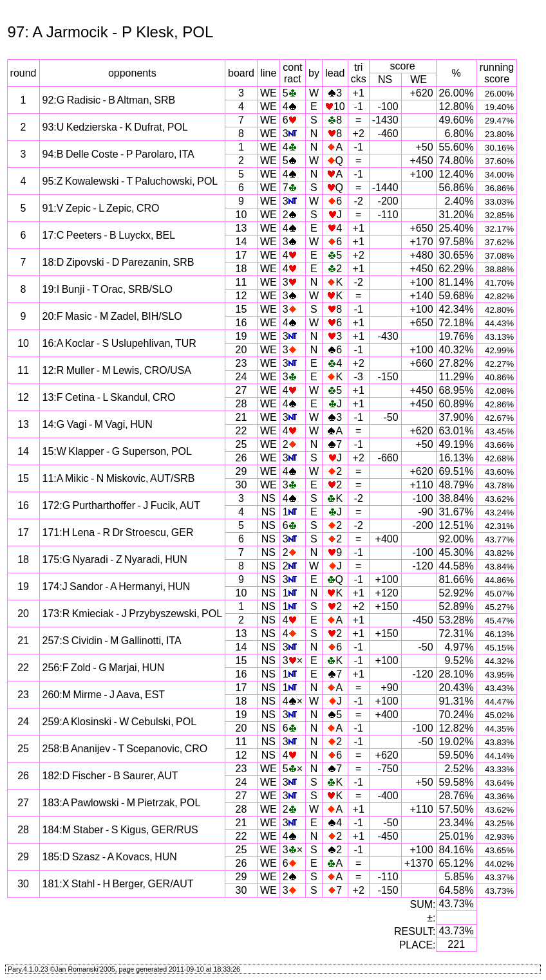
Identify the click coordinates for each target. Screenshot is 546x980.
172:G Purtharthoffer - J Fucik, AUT (121, 505)
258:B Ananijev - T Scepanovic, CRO (125, 749)
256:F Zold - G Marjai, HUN (104, 668)
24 (241, 377)
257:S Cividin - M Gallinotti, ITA (112, 641)
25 (241, 444)
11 (241, 282)
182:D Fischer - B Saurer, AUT (110, 776)
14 (241, 242)
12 (241, 296)
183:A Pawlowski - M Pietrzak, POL (122, 803)
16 (241, 323)
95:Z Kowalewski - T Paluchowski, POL (130, 181)
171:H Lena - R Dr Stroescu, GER (118, 532)
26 (241, 458)
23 (241, 363)
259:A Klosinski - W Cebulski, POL (120, 722)
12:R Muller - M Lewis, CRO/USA (117, 370)
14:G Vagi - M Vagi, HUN (98, 424)
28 (241, 404)
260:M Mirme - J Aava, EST (104, 695)
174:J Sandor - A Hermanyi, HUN (117, 587)
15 (241, 309)
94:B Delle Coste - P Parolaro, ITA (118, 154)
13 (241, 228)
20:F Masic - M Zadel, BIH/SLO (112, 316)
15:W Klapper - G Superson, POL (117, 451)
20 (241, 350)
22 (241, 431)
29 (241, 471)
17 (241, 255)
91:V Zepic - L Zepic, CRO (101, 208)
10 (241, 215)
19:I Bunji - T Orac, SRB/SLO (108, 289)
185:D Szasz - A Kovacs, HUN (110, 857)
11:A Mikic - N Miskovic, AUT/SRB (119, 478)
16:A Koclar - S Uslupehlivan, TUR (119, 343)
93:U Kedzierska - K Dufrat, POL (115, 127)
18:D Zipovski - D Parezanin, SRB (118, 262)
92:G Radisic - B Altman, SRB (109, 100)
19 (241, 336)
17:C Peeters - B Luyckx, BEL (109, 235)
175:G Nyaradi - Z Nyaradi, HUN (115, 559)
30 (241, 485)
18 (241, 269)
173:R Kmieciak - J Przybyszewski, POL (133, 614)
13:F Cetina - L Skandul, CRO (109, 397)
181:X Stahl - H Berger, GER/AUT (118, 884)
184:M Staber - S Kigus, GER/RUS (120, 830)
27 (241, 390)
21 (241, 417)
